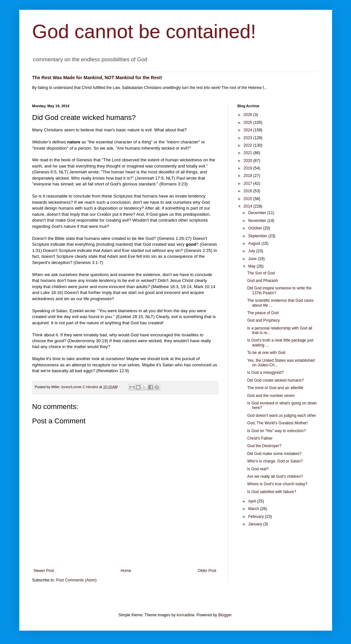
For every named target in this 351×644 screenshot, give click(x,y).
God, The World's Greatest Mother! (277, 423)
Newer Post (44, 571)
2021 (248, 153)
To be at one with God (266, 353)
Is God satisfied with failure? (271, 492)
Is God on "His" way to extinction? (276, 431)
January (256, 524)
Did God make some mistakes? (274, 454)
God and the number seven (271, 396)
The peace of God (263, 313)
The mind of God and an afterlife (275, 388)
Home (126, 571)
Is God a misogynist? (265, 373)
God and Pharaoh (263, 281)
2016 (248, 191)
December (258, 213)
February (256, 517)
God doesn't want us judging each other (281, 416)
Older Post (207, 571)
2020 (248, 161)
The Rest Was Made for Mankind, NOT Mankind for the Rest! (97, 78)
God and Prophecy (263, 320)
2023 (248, 138)
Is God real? (258, 469)
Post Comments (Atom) (76, 580)
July (252, 251)
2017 (248, 183)
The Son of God (261, 273)
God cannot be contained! (144, 31)
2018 (248, 176)
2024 (248, 130)
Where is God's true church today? (277, 484)
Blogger (225, 615)
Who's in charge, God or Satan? (275, 461)
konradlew (185, 615)
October (256, 228)
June (253, 259)
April (252, 501)
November (258, 221)
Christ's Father (260, 438)
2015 (248, 199)
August (255, 243)
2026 (248, 115)
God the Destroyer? (264, 446)
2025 (248, 123)
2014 (248, 206)
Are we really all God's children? (275, 476)
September (258, 236)
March (254, 509)
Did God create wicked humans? (275, 380)
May (252, 266)
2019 (248, 168)
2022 (248, 145)
